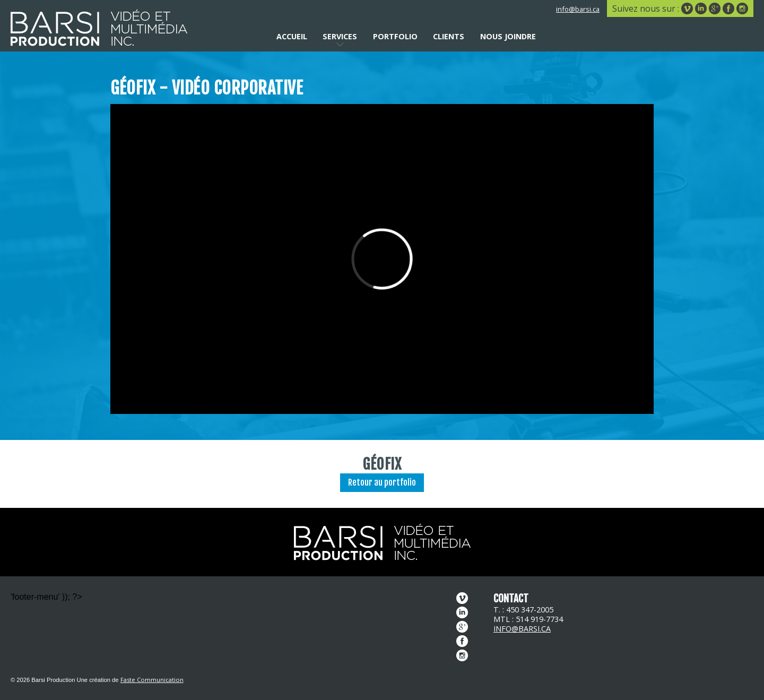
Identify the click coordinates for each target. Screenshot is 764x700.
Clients (449, 36)
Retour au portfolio (382, 482)
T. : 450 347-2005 (523, 610)
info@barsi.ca (578, 9)
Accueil (292, 36)
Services (340, 36)
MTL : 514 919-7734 (528, 619)
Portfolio (395, 36)
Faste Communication (152, 680)
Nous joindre (508, 36)
